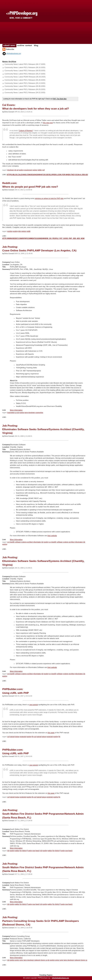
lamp (26, 413)
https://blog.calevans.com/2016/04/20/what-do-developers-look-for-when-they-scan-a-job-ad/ (47, 175)
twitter (40, 170)
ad (18, 170)
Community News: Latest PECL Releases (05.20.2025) (25, 80)
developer (11, 170)
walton (17, 851)
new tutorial (34, 705)
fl (27, 851)
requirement (28, 170)
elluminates (37, 542)
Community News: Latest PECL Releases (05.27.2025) (25, 74)
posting (21, 170)
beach (38, 851)
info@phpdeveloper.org (60, 978)
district (24, 851)
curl (9, 737)
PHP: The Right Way (60, 99)
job (15, 170)
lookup (17, 737)
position (10, 231)
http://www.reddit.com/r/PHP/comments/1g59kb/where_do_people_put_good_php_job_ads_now (43, 238)
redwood (37, 960)
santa (30, 851)
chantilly (12, 542)
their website (52, 536)
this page (51, 733)
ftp (33, 737)
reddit (28, 231)
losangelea (11, 413)
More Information (16, 410)
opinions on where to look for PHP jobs (49, 198)
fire (21, 851)
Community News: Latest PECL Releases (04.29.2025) (25, 89)
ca (16, 413)
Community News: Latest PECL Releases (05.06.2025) (25, 86)
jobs (19, 231)
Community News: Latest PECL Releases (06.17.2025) (25, 64)
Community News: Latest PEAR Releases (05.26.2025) (25, 77)
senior (17, 960)
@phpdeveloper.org (12, 53)
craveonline (39, 413)
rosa (34, 851)
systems (24, 542)
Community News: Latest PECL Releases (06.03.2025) (25, 71)
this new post (48, 123)
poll (43, 170)
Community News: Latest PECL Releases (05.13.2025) (25, 83)
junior (21, 960)
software (18, 542)
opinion (35, 170)
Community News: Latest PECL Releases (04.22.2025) (25, 93)
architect (30, 542)
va (8, 542)
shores (43, 960)
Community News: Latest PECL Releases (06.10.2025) (25, 67)
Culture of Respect (26, 131)
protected (23, 737)
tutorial (12, 737)
